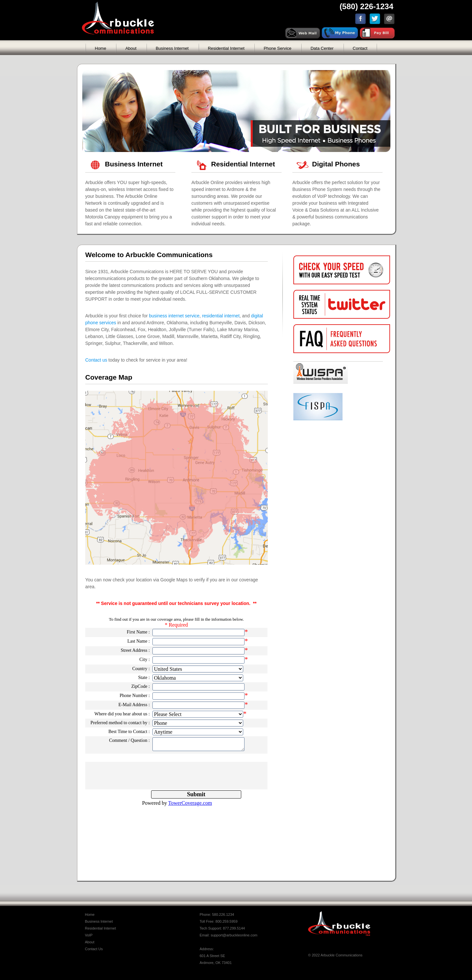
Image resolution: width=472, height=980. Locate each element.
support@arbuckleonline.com (234, 935)
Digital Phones (336, 164)
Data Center (322, 48)
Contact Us (94, 949)
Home (100, 48)
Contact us (96, 360)
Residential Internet (226, 48)
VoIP (89, 935)
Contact (360, 48)
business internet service (174, 316)
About (131, 48)
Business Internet (172, 48)
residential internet (221, 316)
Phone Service (277, 48)
